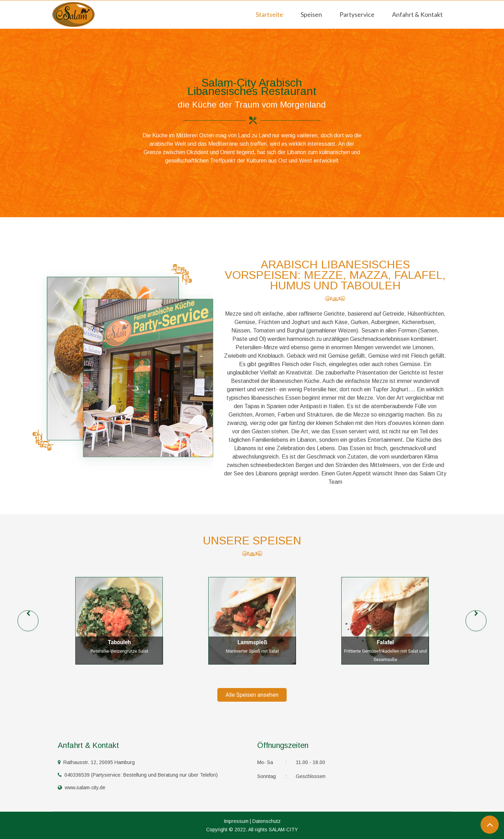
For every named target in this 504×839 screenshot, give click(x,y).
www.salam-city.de (82, 788)
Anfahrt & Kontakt (417, 14)
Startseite (269, 14)
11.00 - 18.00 (291, 762)
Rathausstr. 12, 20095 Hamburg (96, 762)
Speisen (311, 14)
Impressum (236, 821)
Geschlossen (291, 776)
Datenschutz (267, 821)
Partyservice (357, 14)
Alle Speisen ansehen (252, 695)
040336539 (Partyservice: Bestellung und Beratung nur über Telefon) (138, 775)
